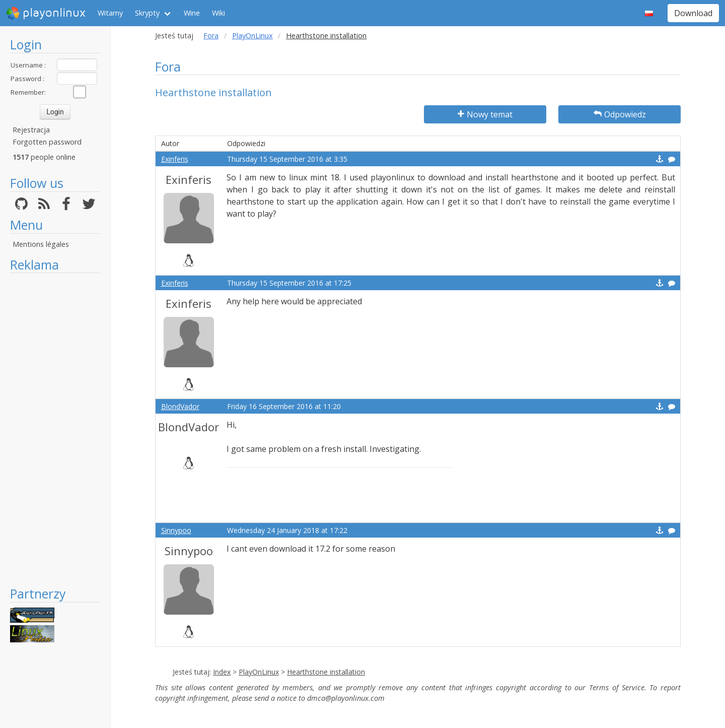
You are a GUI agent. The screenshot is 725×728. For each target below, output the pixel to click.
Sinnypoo (176, 530)
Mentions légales (41, 244)
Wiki (219, 13)
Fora (211, 36)
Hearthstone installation (326, 672)
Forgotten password (47, 142)
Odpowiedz (620, 114)
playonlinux (46, 13)
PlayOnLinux (252, 36)
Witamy (110, 13)
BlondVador (180, 406)
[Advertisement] (55, 429)
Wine (192, 13)
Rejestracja (31, 130)
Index (222, 672)
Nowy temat (485, 114)
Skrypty (147, 13)
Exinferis (175, 159)
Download (693, 13)
